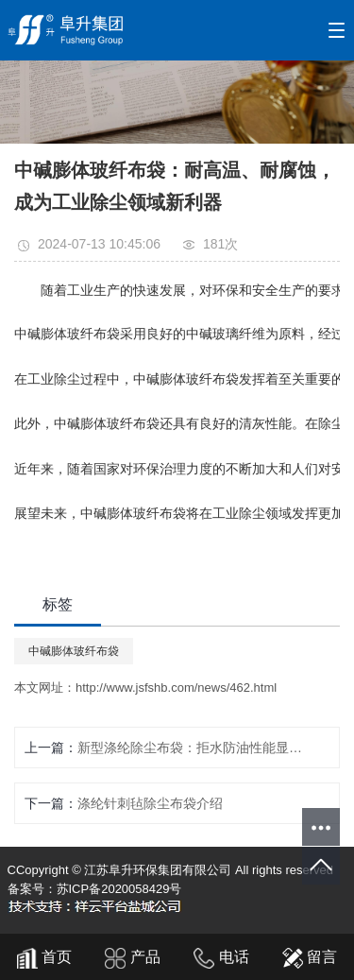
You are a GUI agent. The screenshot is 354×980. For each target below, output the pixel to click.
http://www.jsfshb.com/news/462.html (176, 688)
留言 (310, 957)
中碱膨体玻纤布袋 (74, 651)
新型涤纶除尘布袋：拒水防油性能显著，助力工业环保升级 (192, 748)
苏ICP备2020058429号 (119, 889)
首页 (44, 957)
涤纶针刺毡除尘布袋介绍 (150, 803)
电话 (221, 957)
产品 (132, 957)
